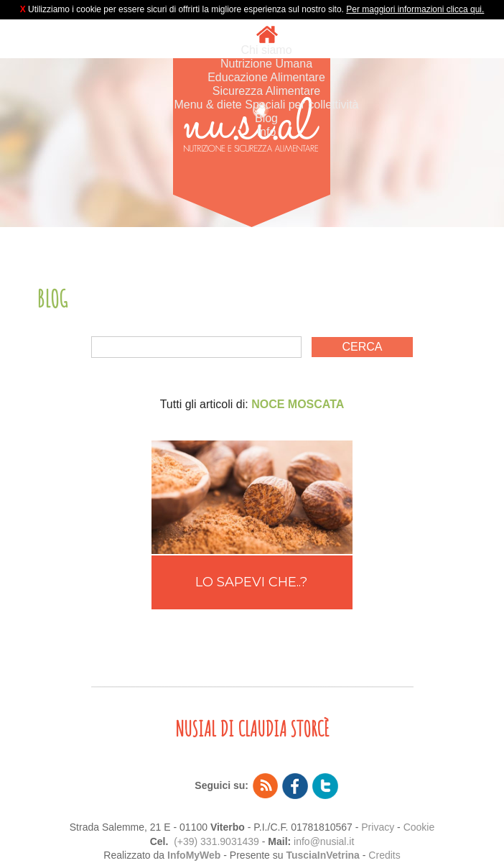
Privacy (378, 827)
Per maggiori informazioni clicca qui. (415, 9)
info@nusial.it (324, 841)
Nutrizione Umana (266, 64)
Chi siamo (266, 50)
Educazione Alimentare (266, 77)
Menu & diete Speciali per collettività (266, 105)
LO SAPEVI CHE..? (251, 582)
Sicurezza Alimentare (266, 91)
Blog (266, 118)
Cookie (419, 827)
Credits (384, 855)
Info (267, 132)
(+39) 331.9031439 (216, 841)
